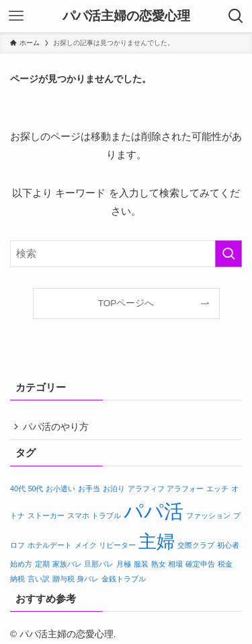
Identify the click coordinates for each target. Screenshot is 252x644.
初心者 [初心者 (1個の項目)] (228, 548)
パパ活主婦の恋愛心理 (126, 16)
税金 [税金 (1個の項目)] (225, 567)
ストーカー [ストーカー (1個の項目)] (46, 518)
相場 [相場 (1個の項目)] (175, 567)
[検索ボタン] (236, 16)
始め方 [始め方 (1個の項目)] (21, 567)
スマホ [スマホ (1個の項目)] (78, 518)
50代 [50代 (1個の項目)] (36, 491)
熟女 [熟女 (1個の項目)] (159, 567)
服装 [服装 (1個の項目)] (141, 567)
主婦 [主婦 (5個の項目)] (157, 544)
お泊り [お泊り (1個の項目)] (114, 491)
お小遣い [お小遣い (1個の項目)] (60, 491)
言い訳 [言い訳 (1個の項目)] (39, 581)
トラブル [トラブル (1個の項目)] (106, 518)
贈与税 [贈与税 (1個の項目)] (64, 581)
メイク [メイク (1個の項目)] (86, 548)
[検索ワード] (126, 254)
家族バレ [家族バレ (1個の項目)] (67, 567)
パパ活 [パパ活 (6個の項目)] (154, 514)
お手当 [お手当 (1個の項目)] (89, 491)
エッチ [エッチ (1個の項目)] (217, 491)
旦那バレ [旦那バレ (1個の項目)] (99, 567)
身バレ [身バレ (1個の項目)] (88, 581)
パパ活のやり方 (59, 428)
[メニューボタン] (16, 16)
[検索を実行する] (228, 254)
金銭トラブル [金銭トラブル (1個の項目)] (124, 581)
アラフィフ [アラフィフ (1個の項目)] (146, 491)
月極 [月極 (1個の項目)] (124, 567)
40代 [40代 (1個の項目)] (18, 491)
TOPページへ (126, 303)
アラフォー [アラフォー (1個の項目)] (185, 491)
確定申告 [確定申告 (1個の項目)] (200, 567)
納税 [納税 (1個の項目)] (17, 581)
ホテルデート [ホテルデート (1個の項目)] (50, 548)
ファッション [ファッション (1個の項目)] (208, 518)
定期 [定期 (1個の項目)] (42, 567)
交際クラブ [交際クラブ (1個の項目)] (196, 548)
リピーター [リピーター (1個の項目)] (117, 548)
